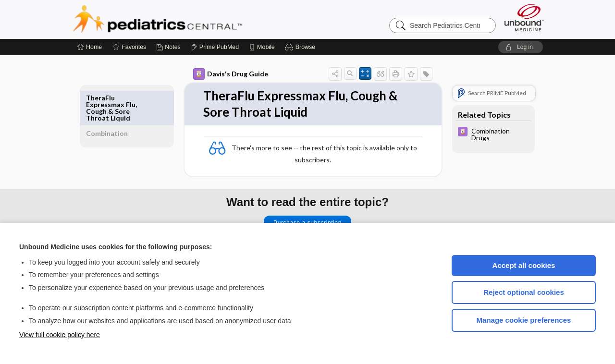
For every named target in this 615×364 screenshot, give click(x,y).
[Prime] (215, 47)
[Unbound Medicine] (524, 18)
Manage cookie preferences (524, 320)
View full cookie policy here (60, 335)
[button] (301, 47)
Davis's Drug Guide (220, 74)
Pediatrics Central (192, 19)
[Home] (90, 47)
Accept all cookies (524, 265)
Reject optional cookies (524, 292)
